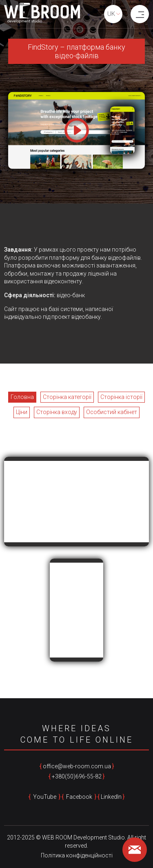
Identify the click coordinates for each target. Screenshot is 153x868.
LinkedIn (111, 797)
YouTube (45, 797)
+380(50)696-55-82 (77, 776)
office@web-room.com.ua (77, 766)
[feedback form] (135, 850)
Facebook (79, 797)
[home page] (42, 14)
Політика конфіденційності (77, 855)
